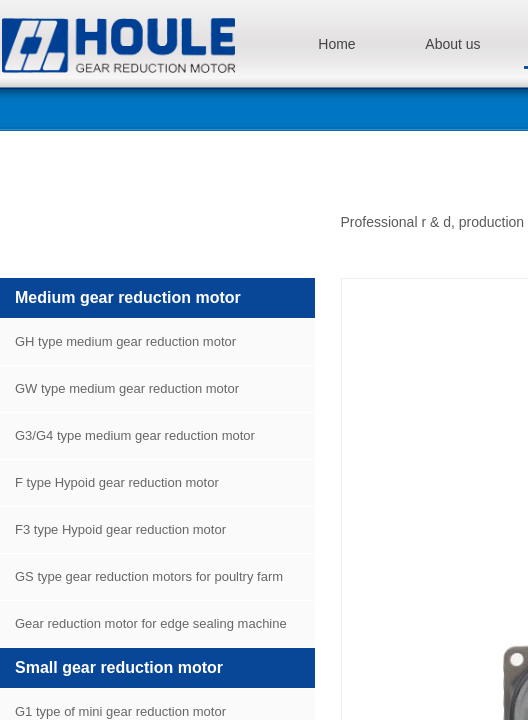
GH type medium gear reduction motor (125, 341)
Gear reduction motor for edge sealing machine (151, 623)
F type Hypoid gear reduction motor (117, 482)
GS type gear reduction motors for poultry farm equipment (141, 584)
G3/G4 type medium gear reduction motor (135, 435)
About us (452, 44)
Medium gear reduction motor (128, 297)
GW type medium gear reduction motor (127, 388)
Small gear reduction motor (119, 667)
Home (336, 44)
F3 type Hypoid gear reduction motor (120, 529)
